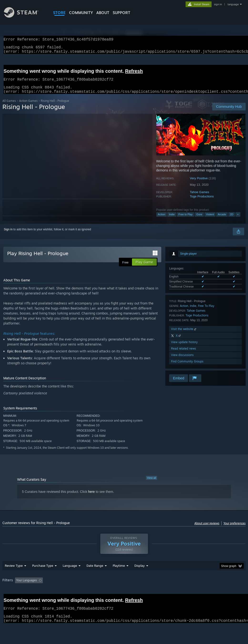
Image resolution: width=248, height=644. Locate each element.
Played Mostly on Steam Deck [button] (146, 593)
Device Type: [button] (12, 599)
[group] (124, 596)
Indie (172, 220)
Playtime (119, 578)
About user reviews (207, 529)
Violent (210, 220)
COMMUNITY (81, 13)
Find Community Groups (187, 367)
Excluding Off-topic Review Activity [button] (75, 593)
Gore (199, 220)
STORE (59, 13)
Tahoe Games (200, 198)
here (91, 497)
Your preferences (235, 529)
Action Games (28, 106)
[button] (19, 592)
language (233, 4)
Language (70, 578)
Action (162, 220)
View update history (184, 348)
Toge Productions (202, 202)
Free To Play (206, 312)
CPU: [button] (210, 593)
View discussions (182, 361)
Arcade (222, 220)
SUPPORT (121, 13)
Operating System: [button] (185, 593)
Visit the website (184, 335)
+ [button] (238, 220)
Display (139, 578)
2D (232, 220)
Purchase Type (43, 578)
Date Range (95, 578)
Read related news (184, 354)
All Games (9, 106)
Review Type (14, 578)
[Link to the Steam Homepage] (25, 16)
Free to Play (185, 220)
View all (152, 484)
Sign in (8, 235)
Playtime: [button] (111, 593)
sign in (218, 4)
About (103, 13)
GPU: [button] (226, 593)
